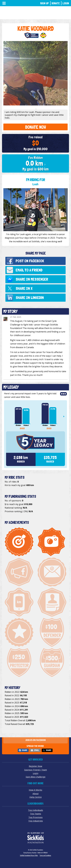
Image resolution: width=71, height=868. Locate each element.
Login (66, 3)
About (36, 793)
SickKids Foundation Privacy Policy (29, 855)
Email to (29, 270)
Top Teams (36, 814)
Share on (32, 279)
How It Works (35, 790)
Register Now (35, 766)
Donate (56, 3)
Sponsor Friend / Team (36, 770)
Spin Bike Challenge (36, 777)
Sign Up (44, 3)
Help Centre (36, 797)
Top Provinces (35, 817)
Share (25, 750)
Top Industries (36, 821)
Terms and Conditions (45, 855)
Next (65, 416)
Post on (30, 261)
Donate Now (36, 127)
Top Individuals (35, 810)
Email (37, 750)
